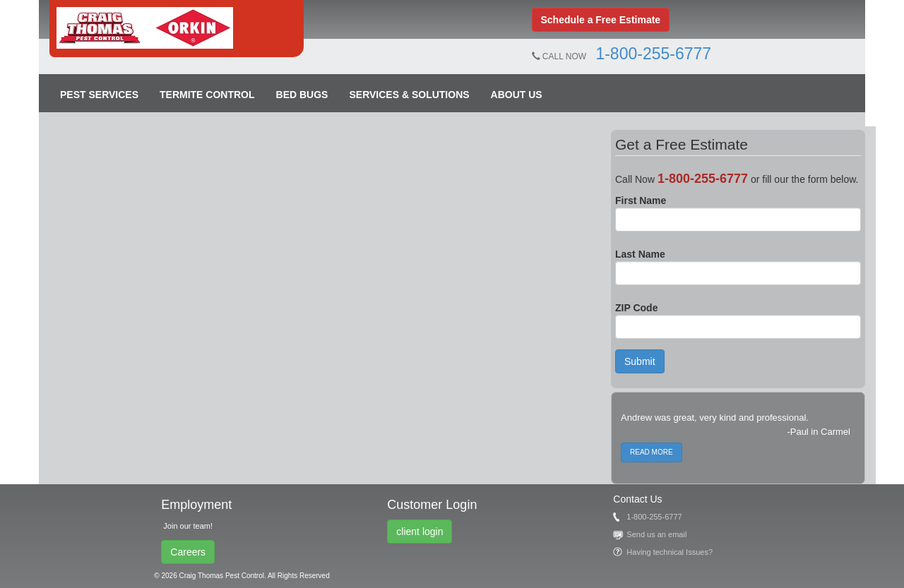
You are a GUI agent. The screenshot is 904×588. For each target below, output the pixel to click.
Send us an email (656, 534)
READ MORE (652, 452)
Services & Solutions (409, 95)
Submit (640, 361)
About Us (517, 95)
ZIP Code (636, 308)
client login (420, 532)
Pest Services (99, 95)
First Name (641, 200)
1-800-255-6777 (653, 54)
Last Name (640, 254)
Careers (188, 552)
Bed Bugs (302, 95)
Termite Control (207, 95)
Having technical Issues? (670, 552)
